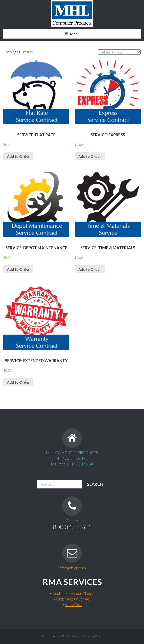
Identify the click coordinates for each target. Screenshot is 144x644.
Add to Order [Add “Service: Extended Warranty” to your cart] (18, 382)
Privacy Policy (94, 636)
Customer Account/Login (73, 593)
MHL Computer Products (58, 636)
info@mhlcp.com (72, 568)
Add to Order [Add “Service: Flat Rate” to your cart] (18, 156)
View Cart (73, 605)
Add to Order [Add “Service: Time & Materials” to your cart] (90, 269)
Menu (75, 34)
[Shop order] (119, 52)
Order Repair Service (73, 599)
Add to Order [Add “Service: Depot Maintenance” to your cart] (18, 269)
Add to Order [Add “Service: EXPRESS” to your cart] (90, 156)
